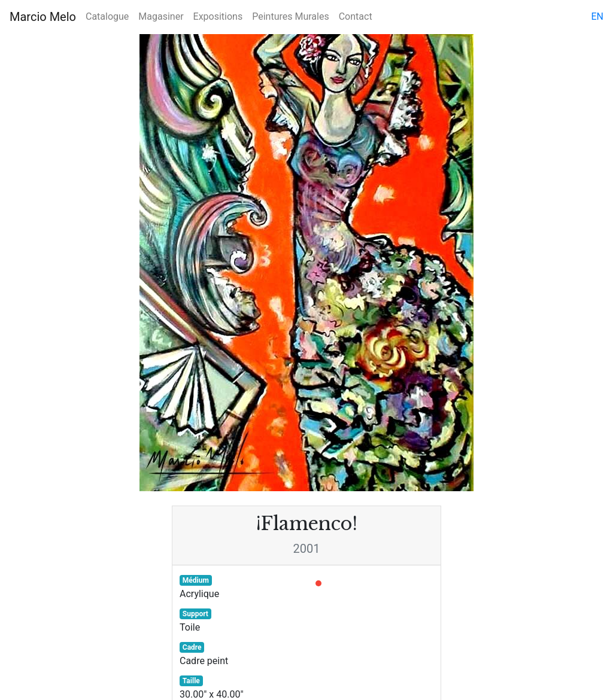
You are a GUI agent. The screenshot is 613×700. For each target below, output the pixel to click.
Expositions (218, 16)
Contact (356, 16)
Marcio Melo (43, 17)
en (597, 16)
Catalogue (107, 16)
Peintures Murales (290, 16)
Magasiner (161, 16)
